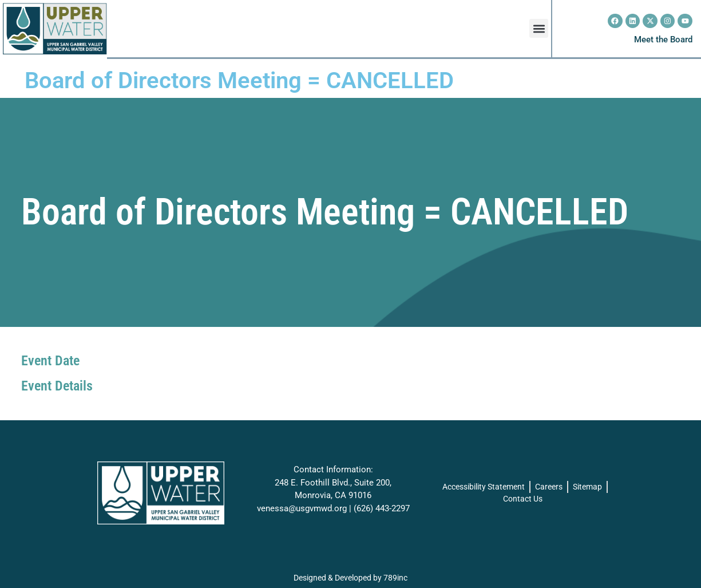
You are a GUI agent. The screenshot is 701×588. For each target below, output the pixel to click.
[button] (539, 28)
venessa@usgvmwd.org (302, 508)
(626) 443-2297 (382, 508)
